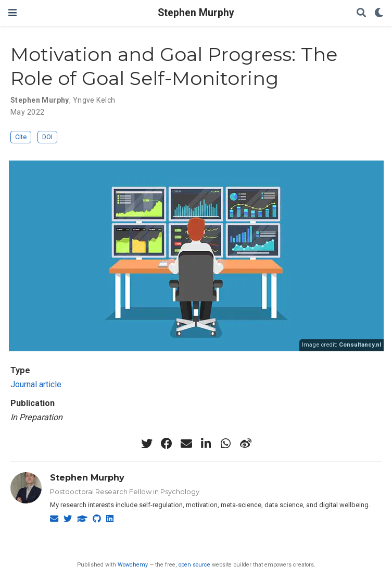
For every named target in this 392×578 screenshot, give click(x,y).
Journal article (36, 384)
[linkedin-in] (206, 444)
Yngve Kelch (94, 100)
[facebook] (167, 444)
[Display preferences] (379, 13)
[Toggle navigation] (12, 13)
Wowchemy (133, 565)
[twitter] (147, 444)
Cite (21, 137)
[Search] (361, 13)
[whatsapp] (226, 444)
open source (194, 565)
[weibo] (246, 444)
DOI (47, 137)
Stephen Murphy (196, 13)
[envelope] (186, 444)
